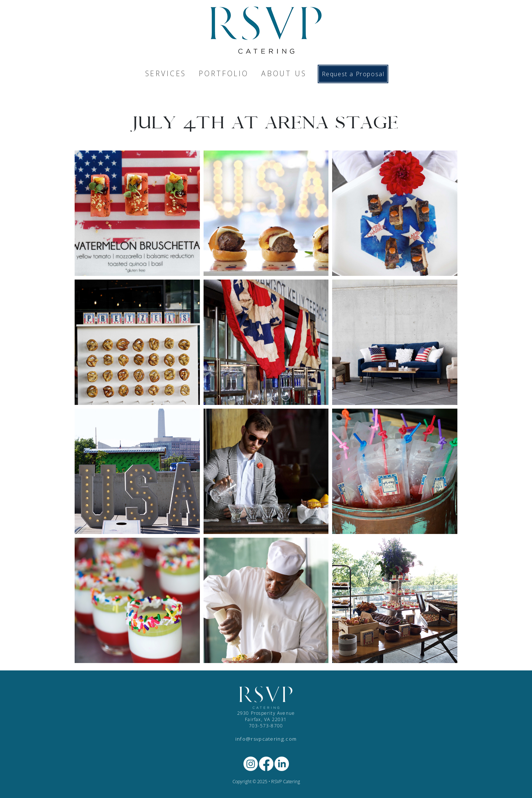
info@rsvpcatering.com (266, 739)
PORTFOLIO (224, 73)
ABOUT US (284, 73)
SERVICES (166, 73)
